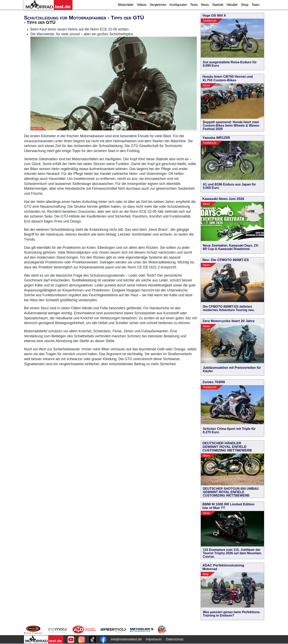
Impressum (154, 639)
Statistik (218, 5)
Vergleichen (158, 5)
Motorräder (126, 5)
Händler (232, 5)
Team (255, 5)
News (205, 5)
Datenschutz (175, 639)
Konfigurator (178, 5)
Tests (194, 5)
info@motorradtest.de (126, 639)
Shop (245, 5)
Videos (142, 5)
